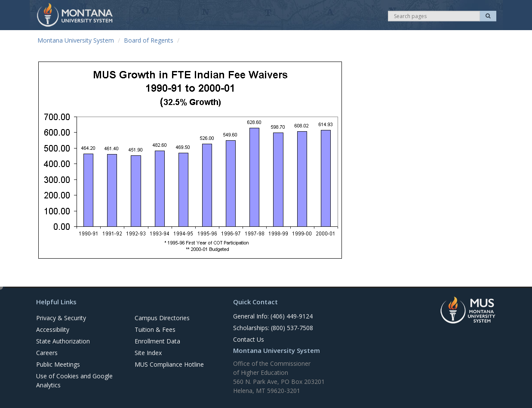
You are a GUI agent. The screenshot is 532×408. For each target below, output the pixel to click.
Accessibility (53, 329)
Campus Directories (162, 318)
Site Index (148, 353)
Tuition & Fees (155, 329)
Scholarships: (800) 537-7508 (273, 328)
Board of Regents (149, 40)
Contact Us (249, 339)
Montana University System (76, 40)
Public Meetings (58, 364)
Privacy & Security (61, 318)
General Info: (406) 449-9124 (273, 316)
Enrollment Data (157, 341)
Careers (47, 353)
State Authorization (63, 341)
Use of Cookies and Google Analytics (74, 380)
